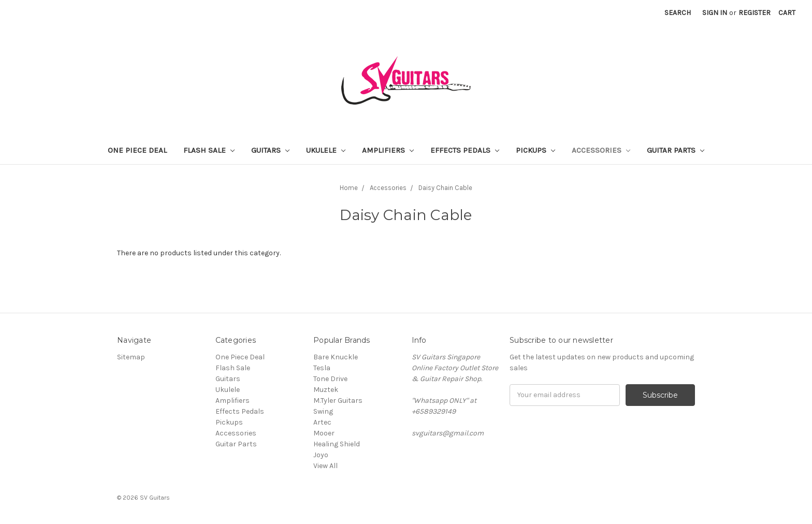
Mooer (324, 433)
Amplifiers (388, 150)
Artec (322, 422)
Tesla (322, 368)
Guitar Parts (676, 150)
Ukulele (326, 150)
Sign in (715, 13)
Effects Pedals (465, 150)
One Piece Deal (137, 150)
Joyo (321, 455)
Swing (323, 411)
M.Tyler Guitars (338, 401)
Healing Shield (337, 444)
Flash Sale (209, 150)
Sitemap (131, 357)
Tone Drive (330, 379)
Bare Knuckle (336, 357)
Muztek (326, 390)
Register (755, 13)
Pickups (535, 150)
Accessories (601, 150)
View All (325, 466)
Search (678, 13)
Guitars (270, 150)
